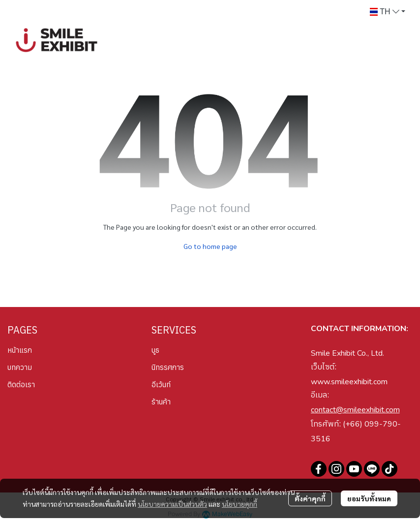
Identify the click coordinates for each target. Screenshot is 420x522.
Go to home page (210, 246)
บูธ (155, 350)
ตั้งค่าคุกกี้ (310, 498)
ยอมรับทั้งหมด (369, 498)
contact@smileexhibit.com (355, 410)
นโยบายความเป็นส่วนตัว (172, 504)
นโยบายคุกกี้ (240, 504)
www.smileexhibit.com (349, 382)
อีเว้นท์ (161, 384)
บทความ (20, 367)
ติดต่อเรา (21, 384)
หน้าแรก (20, 350)
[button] (388, 12)
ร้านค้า (161, 402)
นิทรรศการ (168, 367)
